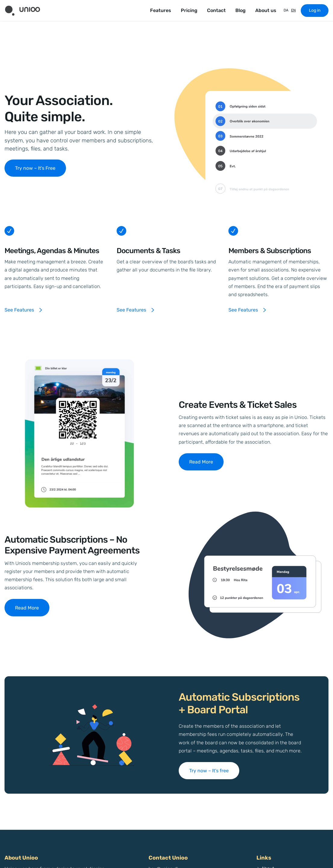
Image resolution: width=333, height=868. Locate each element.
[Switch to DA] (285, 10)
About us (266, 10)
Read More (201, 462)
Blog (240, 10)
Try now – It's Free (35, 168)
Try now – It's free (209, 771)
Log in (315, 10)
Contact (216, 10)
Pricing (189, 10)
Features (161, 10)
